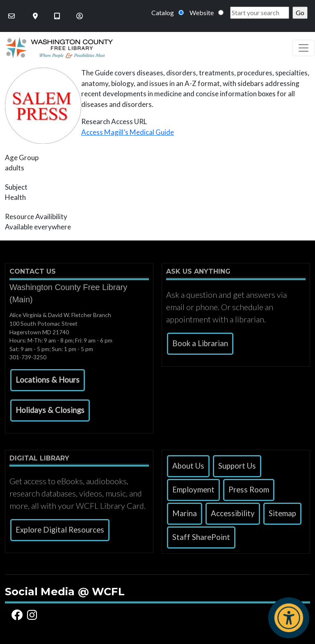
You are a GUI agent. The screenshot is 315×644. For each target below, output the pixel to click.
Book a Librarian (200, 343)
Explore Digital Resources (60, 530)
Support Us (237, 466)
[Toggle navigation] (304, 48)
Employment (193, 490)
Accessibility (233, 513)
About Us (188, 466)
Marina (185, 513)
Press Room (249, 490)
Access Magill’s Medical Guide (128, 132)
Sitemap (282, 513)
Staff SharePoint (201, 537)
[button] (48, 380)
